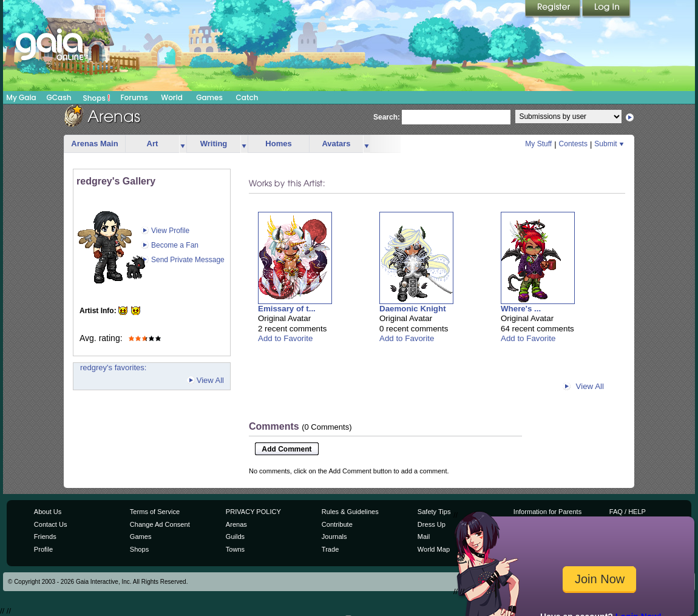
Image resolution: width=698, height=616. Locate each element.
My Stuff (538, 144)
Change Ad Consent (160, 524)
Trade (330, 549)
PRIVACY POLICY (253, 512)
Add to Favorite (285, 338)
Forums (134, 97)
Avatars (336, 144)
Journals (334, 536)
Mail (424, 536)
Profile (43, 549)
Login (606, 9)
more (183, 144)
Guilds (235, 536)
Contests (573, 144)
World (172, 97)
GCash (59, 97)
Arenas (236, 524)
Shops (97, 98)
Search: (387, 117)
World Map (434, 549)
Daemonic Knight (413, 309)
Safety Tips (434, 512)
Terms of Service (155, 512)
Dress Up (432, 524)
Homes (278, 144)
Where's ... (521, 309)
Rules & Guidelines (350, 512)
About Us (48, 512)
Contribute (337, 524)
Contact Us (51, 524)
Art (153, 144)
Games (209, 97)
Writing (214, 144)
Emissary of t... (287, 309)
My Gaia (21, 97)
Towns (235, 549)
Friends (45, 536)
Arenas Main (94, 144)
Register (554, 9)
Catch (247, 97)
